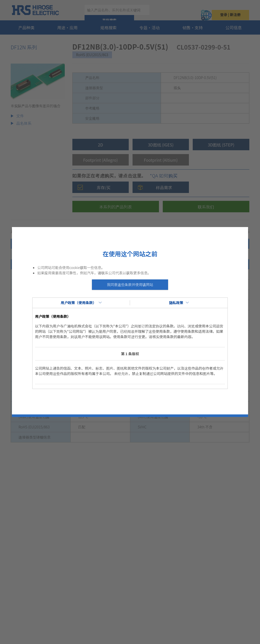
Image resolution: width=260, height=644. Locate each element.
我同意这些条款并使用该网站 (130, 284)
